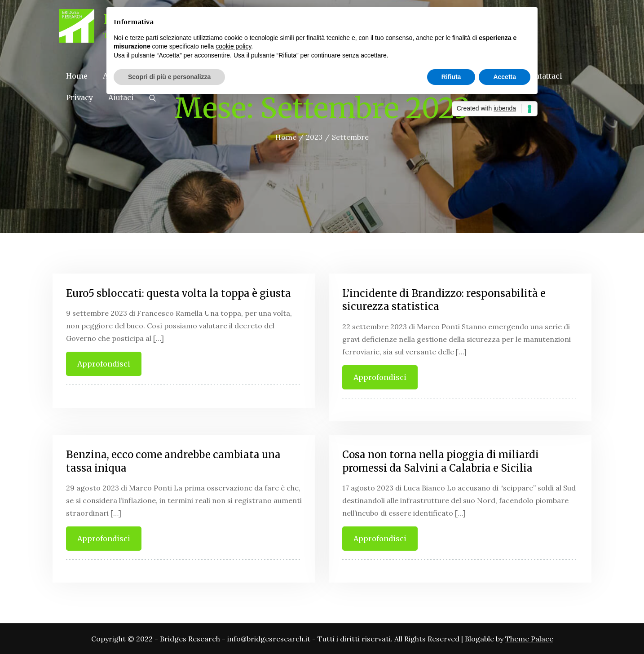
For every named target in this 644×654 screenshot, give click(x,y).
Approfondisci (104, 364)
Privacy (79, 97)
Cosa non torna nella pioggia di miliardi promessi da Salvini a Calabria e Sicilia (441, 461)
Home (77, 76)
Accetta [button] (505, 77)
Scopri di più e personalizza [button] (169, 77)
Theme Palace (529, 639)
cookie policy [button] (233, 46)
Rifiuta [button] (451, 77)
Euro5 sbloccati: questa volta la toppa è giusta (179, 293)
